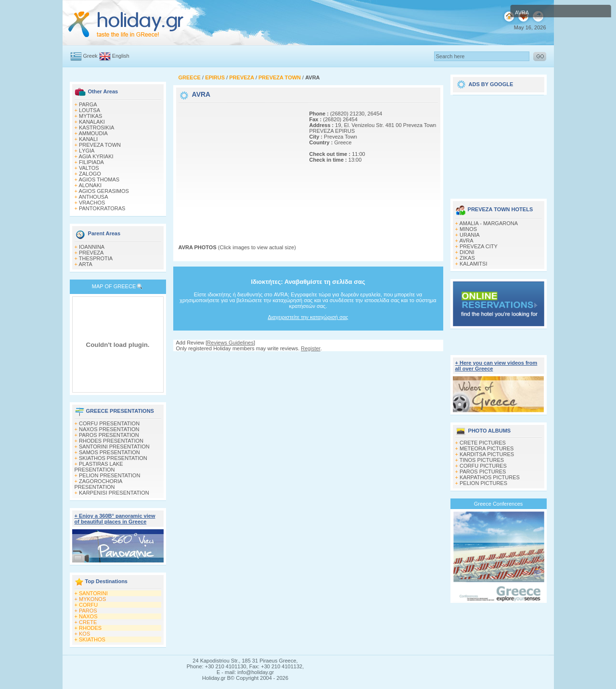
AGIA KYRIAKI (96, 156)
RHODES (90, 628)
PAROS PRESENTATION (109, 435)
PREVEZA (91, 253)
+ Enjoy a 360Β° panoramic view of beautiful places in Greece (115, 519)
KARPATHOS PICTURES (490, 477)
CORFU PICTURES (483, 466)
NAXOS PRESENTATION (109, 429)
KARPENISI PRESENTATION (114, 493)
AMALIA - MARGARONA (488, 223)
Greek (90, 56)
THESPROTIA (96, 258)
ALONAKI (90, 185)
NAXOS (88, 616)
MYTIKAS (90, 116)
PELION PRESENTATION (109, 475)
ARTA (85, 264)
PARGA (88, 104)
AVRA (466, 241)
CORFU (88, 605)
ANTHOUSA (93, 197)
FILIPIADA (91, 162)
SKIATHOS (92, 639)
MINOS (468, 229)
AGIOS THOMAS (99, 179)
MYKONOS (92, 599)
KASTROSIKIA (96, 128)
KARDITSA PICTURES (487, 454)
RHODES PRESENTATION (111, 441)
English (121, 56)
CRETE (88, 622)
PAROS (88, 611)
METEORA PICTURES (487, 448)
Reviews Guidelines (230, 343)
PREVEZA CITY (479, 246)
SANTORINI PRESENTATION (114, 447)
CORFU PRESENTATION (109, 423)
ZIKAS (467, 258)
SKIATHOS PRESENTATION (113, 458)
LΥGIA (87, 151)
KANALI (88, 139)
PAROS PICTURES (483, 472)
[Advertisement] (239, 165)
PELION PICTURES (483, 483)
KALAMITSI (473, 264)
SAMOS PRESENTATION (109, 452)
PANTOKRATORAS (102, 208)
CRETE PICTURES (483, 443)
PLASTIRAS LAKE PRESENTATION (99, 467)
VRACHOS (92, 203)
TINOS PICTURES (482, 460)
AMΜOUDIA (93, 133)
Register (310, 348)
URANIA (470, 235)
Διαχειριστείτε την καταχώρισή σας (308, 317)
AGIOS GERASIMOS (104, 191)
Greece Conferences (499, 504)
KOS (84, 634)
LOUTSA (90, 110)
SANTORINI (93, 593)
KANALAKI (92, 122)
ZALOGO (90, 174)
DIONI (467, 252)
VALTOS (89, 168)
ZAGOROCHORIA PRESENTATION (98, 484)
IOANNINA (92, 247)
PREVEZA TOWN (100, 145)
